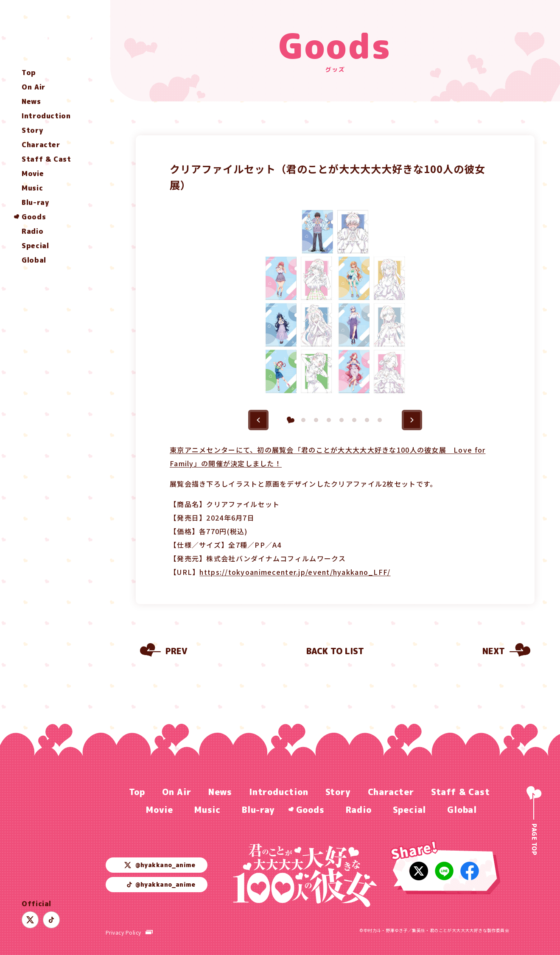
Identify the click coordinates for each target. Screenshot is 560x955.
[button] (258, 420)
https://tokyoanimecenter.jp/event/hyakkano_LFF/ (295, 572)
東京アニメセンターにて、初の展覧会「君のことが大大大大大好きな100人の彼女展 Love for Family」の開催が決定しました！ (328, 456)
